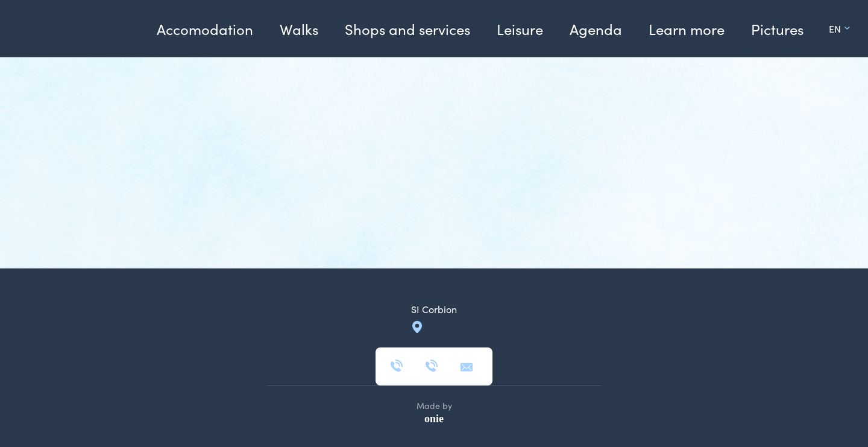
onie (434, 419)
